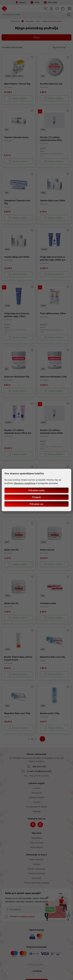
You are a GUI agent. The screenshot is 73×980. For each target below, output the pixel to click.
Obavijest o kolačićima (24, 483)
